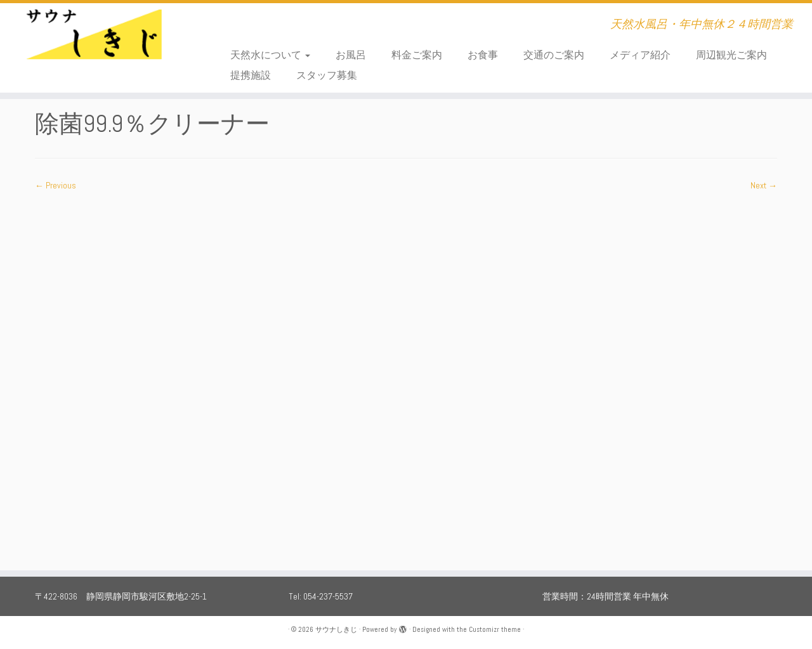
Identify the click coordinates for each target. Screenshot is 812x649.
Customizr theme (495, 629)
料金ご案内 (417, 55)
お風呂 (351, 55)
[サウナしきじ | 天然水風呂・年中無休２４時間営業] (94, 41)
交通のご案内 (554, 55)
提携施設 (251, 75)
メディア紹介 (640, 55)
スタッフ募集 (327, 75)
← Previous (56, 185)
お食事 (483, 55)
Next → (764, 185)
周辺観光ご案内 (731, 55)
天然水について (270, 55)
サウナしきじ (336, 629)
